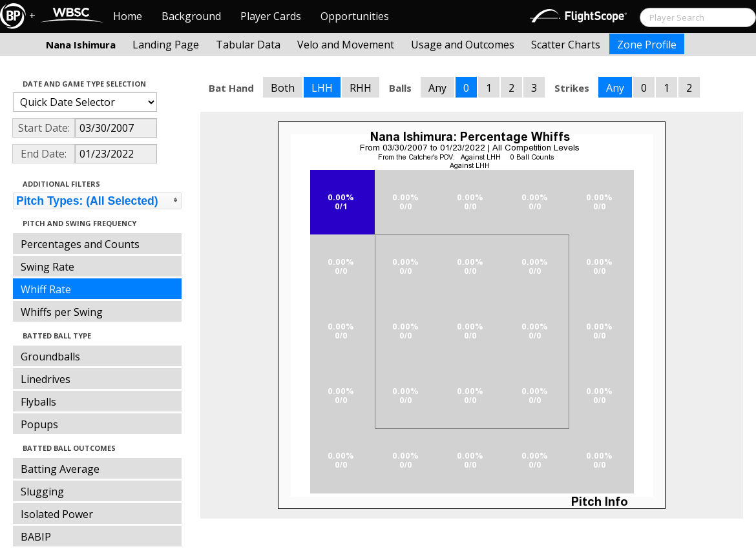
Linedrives (46, 379)
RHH (361, 88)
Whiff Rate (46, 289)
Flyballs (38, 402)
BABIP (36, 537)
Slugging (42, 492)
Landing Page (166, 45)
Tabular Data (248, 45)
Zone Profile (647, 45)
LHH (322, 88)
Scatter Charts (566, 45)
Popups (39, 424)
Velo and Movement (346, 45)
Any (437, 88)
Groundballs (50, 357)
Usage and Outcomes (463, 45)
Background (191, 16)
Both (283, 88)
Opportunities (355, 16)
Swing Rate (47, 267)
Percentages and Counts (80, 244)
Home (128, 16)
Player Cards (271, 16)
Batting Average (60, 469)
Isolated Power (57, 514)
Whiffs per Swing (62, 312)
